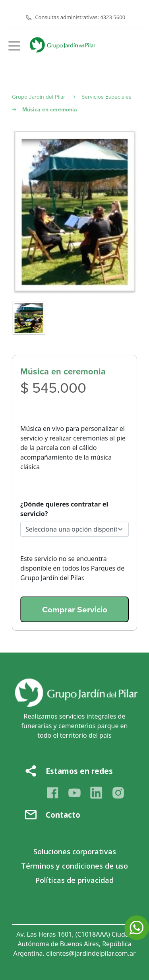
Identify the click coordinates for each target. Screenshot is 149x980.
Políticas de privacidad (74, 880)
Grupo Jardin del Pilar (39, 97)
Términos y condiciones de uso (74, 866)
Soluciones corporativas (75, 851)
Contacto (63, 815)
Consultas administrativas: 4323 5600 (80, 17)
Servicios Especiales (106, 97)
